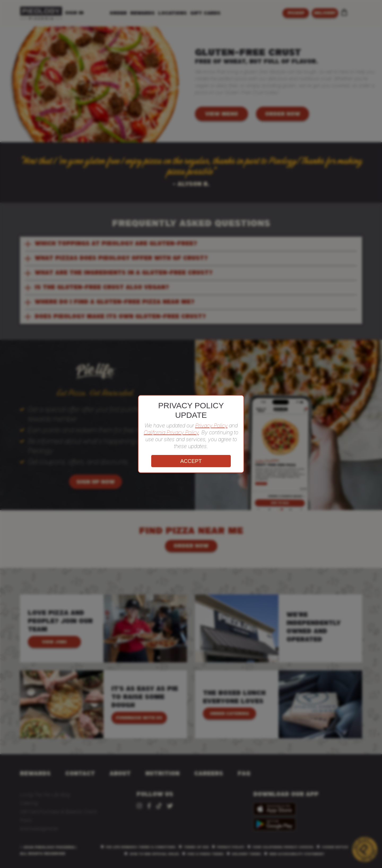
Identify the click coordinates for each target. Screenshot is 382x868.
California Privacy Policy (171, 432)
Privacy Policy (211, 426)
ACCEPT (191, 461)
